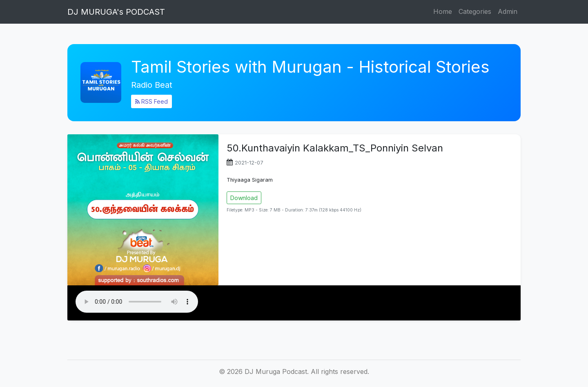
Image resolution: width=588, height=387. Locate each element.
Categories (475, 11)
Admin (508, 11)
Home (443, 11)
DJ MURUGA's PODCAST (116, 12)
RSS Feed (151, 101)
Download (244, 198)
